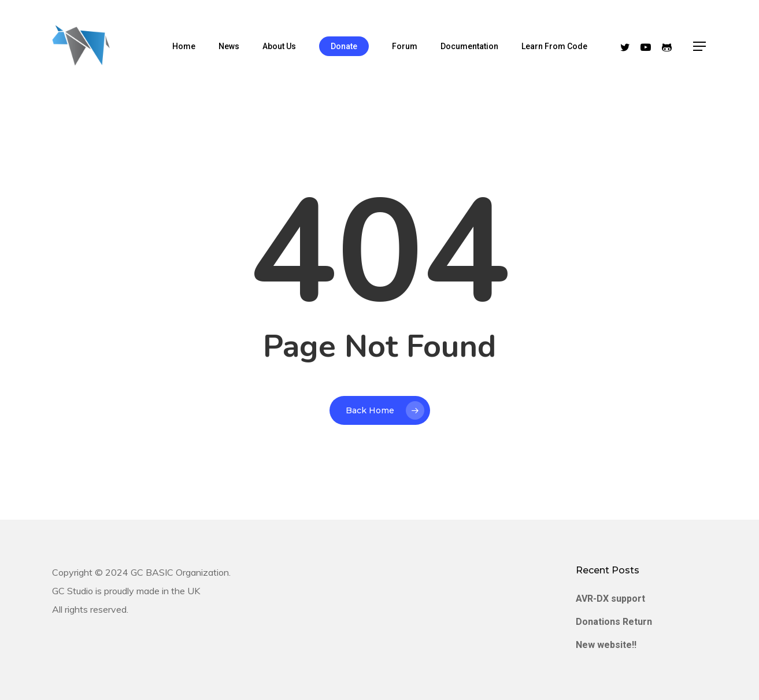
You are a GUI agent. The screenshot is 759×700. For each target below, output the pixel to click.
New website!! (606, 645)
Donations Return (614, 622)
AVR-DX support (610, 599)
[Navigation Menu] (700, 47)
